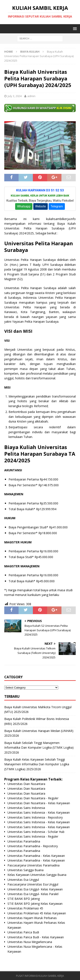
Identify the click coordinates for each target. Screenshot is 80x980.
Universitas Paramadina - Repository (33, 846)
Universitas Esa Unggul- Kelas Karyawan (35, 889)
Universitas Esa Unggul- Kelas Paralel (33, 894)
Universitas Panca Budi (23, 932)
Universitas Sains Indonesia (26, 808)
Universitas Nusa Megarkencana (30, 942)
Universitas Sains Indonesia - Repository (35, 817)
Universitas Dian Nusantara (26, 784)
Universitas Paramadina (24, 841)
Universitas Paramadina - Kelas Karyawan (36, 856)
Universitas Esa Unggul (23, 880)
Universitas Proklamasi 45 (25, 908)
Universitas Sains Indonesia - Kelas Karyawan (39, 812)
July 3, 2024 (15, 96)
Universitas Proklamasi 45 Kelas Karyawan (37, 913)
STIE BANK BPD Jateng (24, 899)
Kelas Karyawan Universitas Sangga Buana (37, 875)
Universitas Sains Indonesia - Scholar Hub (36, 832)
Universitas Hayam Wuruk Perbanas (32, 918)
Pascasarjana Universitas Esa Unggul (33, 884)
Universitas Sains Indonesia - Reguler (33, 836)
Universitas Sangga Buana (25, 870)
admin (31, 96)
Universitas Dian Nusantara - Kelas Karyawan (39, 803)
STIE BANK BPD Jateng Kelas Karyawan (35, 904)
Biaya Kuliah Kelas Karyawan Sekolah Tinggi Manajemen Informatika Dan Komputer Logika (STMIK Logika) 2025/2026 (37, 764)
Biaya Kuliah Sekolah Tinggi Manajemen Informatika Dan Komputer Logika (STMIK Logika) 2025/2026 (39, 748)
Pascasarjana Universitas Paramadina (33, 865)
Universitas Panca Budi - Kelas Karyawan (36, 937)
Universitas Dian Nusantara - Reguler (33, 798)
